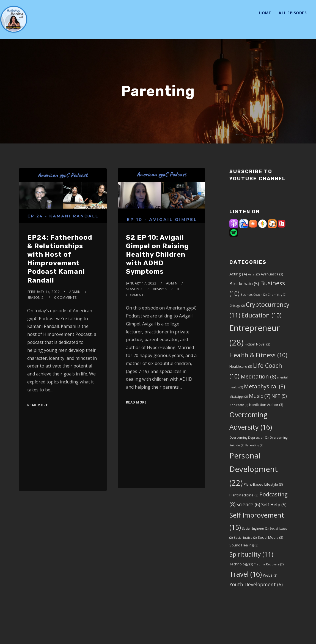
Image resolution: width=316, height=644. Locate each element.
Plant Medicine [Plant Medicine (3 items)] (244, 495)
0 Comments (65, 298)
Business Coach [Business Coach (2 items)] (254, 295)
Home (265, 13)
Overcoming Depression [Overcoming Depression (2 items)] (249, 438)
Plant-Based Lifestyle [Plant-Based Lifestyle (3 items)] (263, 484)
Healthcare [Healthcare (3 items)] (241, 366)
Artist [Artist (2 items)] (254, 274)
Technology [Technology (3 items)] (241, 564)
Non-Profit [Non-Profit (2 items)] (239, 405)
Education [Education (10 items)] (262, 315)
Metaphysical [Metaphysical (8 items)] (264, 386)
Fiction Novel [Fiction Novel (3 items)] (257, 344)
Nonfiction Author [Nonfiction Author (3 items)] (266, 405)
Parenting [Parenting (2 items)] (254, 445)
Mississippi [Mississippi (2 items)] (239, 397)
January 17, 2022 (141, 283)
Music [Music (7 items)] (260, 396)
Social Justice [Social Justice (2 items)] (245, 538)
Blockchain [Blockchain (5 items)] (244, 284)
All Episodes (293, 13)
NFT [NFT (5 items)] (279, 396)
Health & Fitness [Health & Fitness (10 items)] (258, 355)
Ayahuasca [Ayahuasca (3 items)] (272, 274)
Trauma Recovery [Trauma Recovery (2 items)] (269, 564)
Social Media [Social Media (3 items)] (270, 537)
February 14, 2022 (44, 292)
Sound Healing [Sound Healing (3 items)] (244, 545)
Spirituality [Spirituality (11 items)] (251, 554)
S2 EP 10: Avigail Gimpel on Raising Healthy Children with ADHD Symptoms (157, 255)
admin (75, 292)
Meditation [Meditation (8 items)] (258, 376)
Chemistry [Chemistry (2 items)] (277, 295)
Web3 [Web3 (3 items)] (270, 575)
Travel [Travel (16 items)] (246, 574)
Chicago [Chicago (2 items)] (237, 306)
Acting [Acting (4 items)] (238, 274)
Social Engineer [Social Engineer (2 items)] (255, 529)
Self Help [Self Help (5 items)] (274, 505)
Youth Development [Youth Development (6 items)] (256, 584)
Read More (38, 405)
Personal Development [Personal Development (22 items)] (254, 469)
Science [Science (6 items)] (248, 504)
